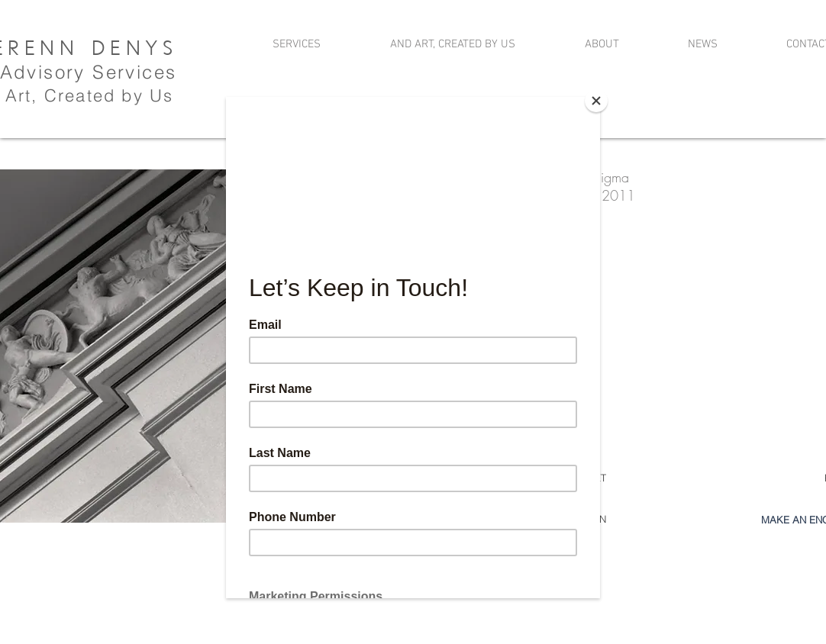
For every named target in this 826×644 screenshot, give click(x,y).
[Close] (596, 101)
